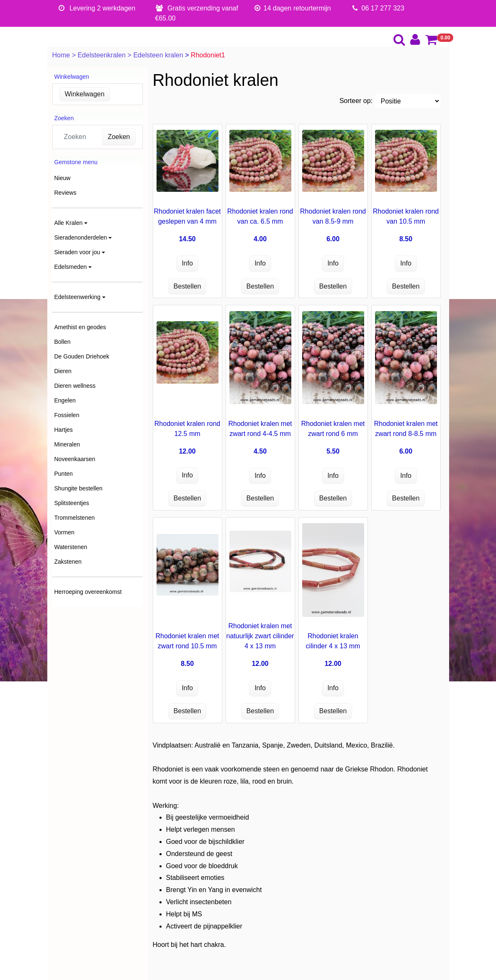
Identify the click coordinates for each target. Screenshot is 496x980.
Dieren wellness (75, 386)
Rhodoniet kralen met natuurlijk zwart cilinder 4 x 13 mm (260, 636)
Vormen (64, 532)
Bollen (63, 342)
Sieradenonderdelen (81, 237)
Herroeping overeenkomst (88, 592)
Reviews (66, 193)
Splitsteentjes (72, 503)
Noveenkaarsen (75, 459)
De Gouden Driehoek (82, 356)
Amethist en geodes (80, 327)
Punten (64, 474)
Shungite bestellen (78, 488)
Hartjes (64, 430)
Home (62, 55)
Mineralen (67, 444)
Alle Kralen (69, 223)
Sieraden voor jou (77, 252)
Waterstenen (71, 547)
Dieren (63, 371)
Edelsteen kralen (159, 55)
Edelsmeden (71, 267)
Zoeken (119, 137)
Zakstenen (68, 562)
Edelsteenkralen (102, 55)
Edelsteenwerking (78, 297)
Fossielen (67, 415)
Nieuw (63, 178)
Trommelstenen (75, 518)
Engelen (65, 400)
